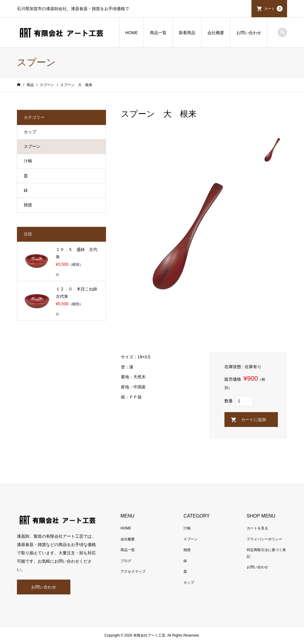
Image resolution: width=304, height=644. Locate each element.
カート (273, 9)
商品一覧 (158, 33)
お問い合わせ (249, 33)
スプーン (32, 146)
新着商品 (187, 33)
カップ (30, 132)
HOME (132, 33)
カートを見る (257, 528)
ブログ (126, 561)
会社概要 (216, 33)
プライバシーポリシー (265, 539)
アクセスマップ (133, 572)
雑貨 (28, 205)
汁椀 (28, 161)
